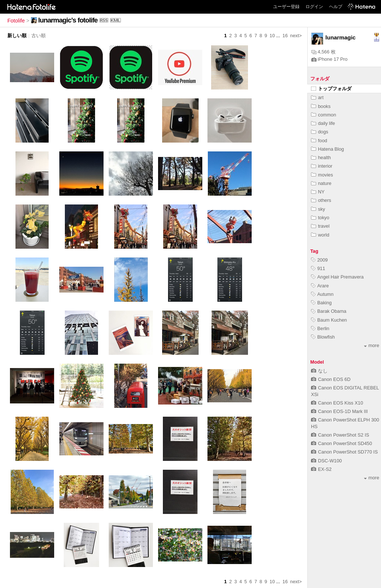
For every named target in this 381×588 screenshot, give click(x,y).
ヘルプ (336, 7)
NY (318, 192)
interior (322, 166)
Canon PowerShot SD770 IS (344, 452)
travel (320, 226)
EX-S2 (321, 469)
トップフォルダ (331, 89)
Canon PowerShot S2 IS (340, 435)
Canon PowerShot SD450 (342, 443)
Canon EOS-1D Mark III (339, 411)
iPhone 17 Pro (329, 59)
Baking (321, 303)
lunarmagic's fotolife (68, 20)
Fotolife (16, 21)
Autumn (322, 294)
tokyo (320, 218)
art (317, 97)
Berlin (320, 328)
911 (318, 268)
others (321, 200)
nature (321, 183)
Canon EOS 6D (331, 379)
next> (296, 36)
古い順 (39, 36)
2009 (319, 260)
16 (285, 36)
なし (319, 371)
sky (318, 209)
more (372, 345)
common (324, 115)
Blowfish (323, 337)
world (320, 235)
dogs (320, 132)
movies (322, 175)
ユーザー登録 (286, 7)
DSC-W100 (326, 461)
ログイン (314, 7)
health (321, 157)
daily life (323, 123)
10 (272, 36)
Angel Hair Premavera (337, 277)
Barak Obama (329, 311)
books (321, 106)
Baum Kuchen (329, 320)
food (319, 141)
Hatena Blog (327, 149)
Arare (320, 286)
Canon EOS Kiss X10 (337, 403)
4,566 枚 (324, 52)
